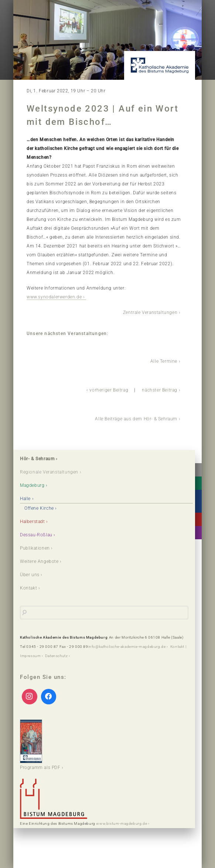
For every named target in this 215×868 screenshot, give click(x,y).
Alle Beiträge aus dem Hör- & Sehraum (136, 419)
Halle (25, 499)
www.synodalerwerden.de (54, 297)
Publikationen (35, 548)
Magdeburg (32, 485)
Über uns (30, 575)
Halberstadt (33, 522)
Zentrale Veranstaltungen (150, 312)
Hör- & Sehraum (37, 459)
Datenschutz (57, 656)
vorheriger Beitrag (109, 390)
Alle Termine (164, 361)
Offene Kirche (39, 508)
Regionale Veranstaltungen (49, 472)
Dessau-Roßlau (36, 535)
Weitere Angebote (39, 561)
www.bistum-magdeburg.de (122, 823)
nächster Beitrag (160, 390)
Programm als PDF (40, 745)
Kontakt (28, 588)
